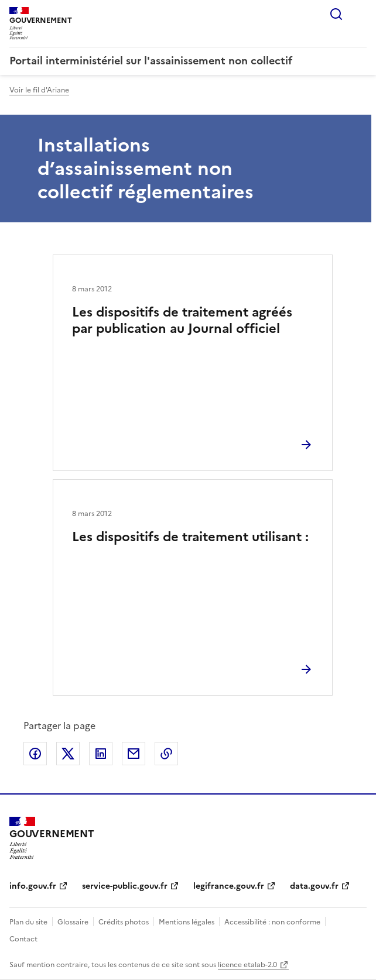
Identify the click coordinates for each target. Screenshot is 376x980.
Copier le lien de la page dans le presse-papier (166, 754)
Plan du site (28, 922)
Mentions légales (187, 922)
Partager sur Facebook (35, 754)
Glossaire (73, 922)
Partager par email (134, 754)
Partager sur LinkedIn (101, 754)
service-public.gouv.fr (125, 886)
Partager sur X (68, 754)
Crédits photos (124, 922)
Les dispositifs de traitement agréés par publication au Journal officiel (182, 320)
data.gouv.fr (314, 886)
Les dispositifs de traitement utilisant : (190, 537)
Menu (360, 14)
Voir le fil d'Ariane (39, 90)
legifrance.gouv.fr (229, 886)
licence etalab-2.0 (247, 965)
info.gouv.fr (33, 886)
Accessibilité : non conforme (272, 922)
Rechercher (336, 14)
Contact (23, 939)
